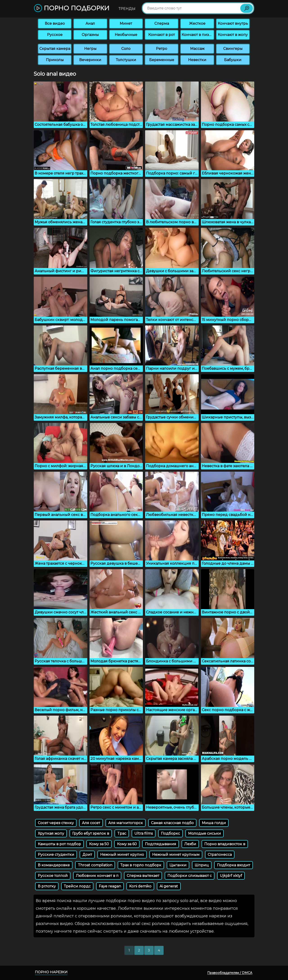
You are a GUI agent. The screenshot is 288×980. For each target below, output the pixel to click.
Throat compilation (95, 865)
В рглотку (47, 886)
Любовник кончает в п (97, 876)
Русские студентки (56, 855)
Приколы (55, 60)
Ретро (162, 49)
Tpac (122, 833)
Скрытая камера (55, 49)
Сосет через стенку (56, 823)
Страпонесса (220, 855)
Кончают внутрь (233, 23)
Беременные (162, 60)
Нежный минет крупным (176, 855)
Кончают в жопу (233, 35)
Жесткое (197, 23)
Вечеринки (90, 60)
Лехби (190, 844)
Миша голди (214, 823)
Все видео (55, 23)
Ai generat (169, 886)
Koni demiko (140, 886)
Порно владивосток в (225, 844)
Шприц (202, 865)
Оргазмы (90, 35)
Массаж (197, 49)
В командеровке (54, 865)
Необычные (126, 35)
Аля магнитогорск (126, 823)
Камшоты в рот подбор (59, 844)
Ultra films (144, 833)
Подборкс (170, 833)
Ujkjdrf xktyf (231, 876)
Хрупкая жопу (51, 833)
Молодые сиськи (205, 833)
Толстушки (126, 60)
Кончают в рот (162, 35)
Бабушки (233, 60)
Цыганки (178, 865)
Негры (90, 49)
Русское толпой (53, 876)
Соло (126, 49)
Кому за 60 (127, 844)
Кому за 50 (99, 844)
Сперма (162, 23)
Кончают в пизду (198, 35)
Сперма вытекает (143, 876)
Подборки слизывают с (190, 876)
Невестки (197, 60)
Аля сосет (91, 823)
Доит (87, 855)
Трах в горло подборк (141, 865)
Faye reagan (110, 886)
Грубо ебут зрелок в (91, 833)
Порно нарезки (51, 972)
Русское (55, 35)
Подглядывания (161, 844)
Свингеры (233, 49)
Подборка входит (234, 865)
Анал (90, 23)
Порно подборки (72, 8)
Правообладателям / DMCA (230, 973)
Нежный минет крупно (122, 855)
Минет (126, 23)
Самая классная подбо (172, 823)
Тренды (127, 9)
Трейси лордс (77, 886)
